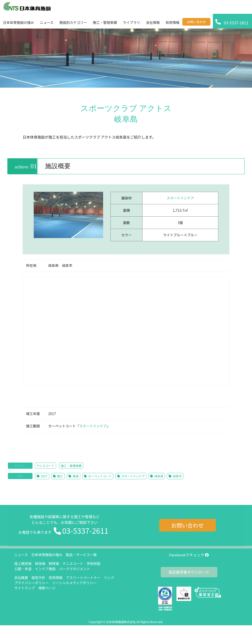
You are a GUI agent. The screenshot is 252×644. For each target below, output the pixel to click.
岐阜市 (177, 476)
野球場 (54, 563)
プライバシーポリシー (31, 583)
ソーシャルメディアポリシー (74, 583)
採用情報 (56, 578)
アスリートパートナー (83, 578)
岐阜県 (159, 476)
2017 (44, 476)
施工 (60, 476)
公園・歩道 (23, 569)
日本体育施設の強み (47, 555)
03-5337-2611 (85, 531)
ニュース (21, 555)
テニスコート (46, 466)
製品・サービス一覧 (81, 555)
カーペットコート (100, 476)
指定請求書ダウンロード (189, 572)
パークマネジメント (75, 569)
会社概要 (21, 578)
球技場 (40, 563)
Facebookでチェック (189, 555)
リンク (109, 578)
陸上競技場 (23, 563)
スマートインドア (180, 198)
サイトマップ (25, 588)
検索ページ (47, 588)
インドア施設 (45, 569)
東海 (76, 476)
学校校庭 (94, 563)
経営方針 (38, 578)
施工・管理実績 (71, 466)
